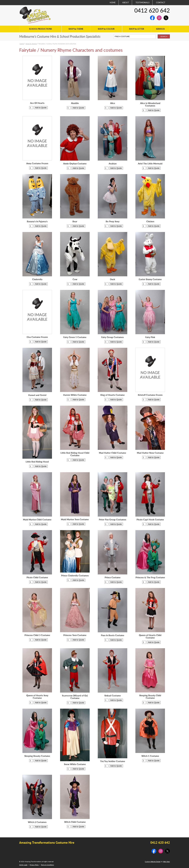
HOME (113, 3)
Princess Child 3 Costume (37, 635)
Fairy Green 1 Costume (75, 337)
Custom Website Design (153, 862)
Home (22, 44)
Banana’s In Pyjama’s (37, 221)
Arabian (113, 164)
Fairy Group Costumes (113, 337)
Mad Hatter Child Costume (113, 453)
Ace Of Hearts (37, 103)
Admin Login (23, 865)
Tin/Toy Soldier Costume (113, 761)
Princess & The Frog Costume (150, 577)
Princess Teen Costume (75, 635)
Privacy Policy (34, 865)
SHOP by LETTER (137, 29)
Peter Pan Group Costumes (113, 520)
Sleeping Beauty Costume (37, 756)
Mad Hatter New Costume (150, 453)
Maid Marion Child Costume (37, 520)
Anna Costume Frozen (37, 163)
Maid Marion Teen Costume (75, 519)
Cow (75, 279)
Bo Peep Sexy (113, 221)
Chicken (150, 221)
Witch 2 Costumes (37, 822)
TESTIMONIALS (142, 3)
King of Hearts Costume (113, 395)
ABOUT (126, 3)
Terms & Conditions (47, 865)
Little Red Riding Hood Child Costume (75, 454)
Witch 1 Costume (150, 756)
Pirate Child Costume (37, 577)
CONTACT (161, 3)
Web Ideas (166, 862)
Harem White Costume (75, 395)
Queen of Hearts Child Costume (150, 636)
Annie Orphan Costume (75, 164)
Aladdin (75, 103)
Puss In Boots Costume (113, 635)
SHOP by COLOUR (106, 29)
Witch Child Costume (75, 822)
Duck (113, 279)
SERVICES (160, 29)
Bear (75, 221)
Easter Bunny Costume (150, 279)
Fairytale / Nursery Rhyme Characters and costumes (57, 44)
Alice (113, 103)
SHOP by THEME (76, 29)
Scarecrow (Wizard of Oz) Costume (75, 697)
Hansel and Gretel (37, 395)
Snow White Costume (75, 764)
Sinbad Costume (113, 696)
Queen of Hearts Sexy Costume (37, 697)
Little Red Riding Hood (37, 462)
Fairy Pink (150, 337)
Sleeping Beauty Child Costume (150, 697)
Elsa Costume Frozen (37, 337)
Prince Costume (113, 577)
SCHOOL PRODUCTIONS (40, 29)
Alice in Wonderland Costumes (150, 104)
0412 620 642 (152, 10)
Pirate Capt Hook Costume (150, 520)
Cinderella (37, 279)
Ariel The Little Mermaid (150, 164)
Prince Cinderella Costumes (75, 576)
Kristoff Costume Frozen (150, 395)
